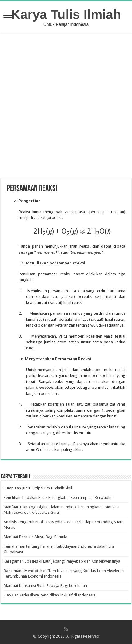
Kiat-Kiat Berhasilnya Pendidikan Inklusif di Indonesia (50, 595)
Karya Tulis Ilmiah (66, 14)
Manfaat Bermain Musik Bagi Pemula (35, 537)
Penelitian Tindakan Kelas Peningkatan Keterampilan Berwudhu (58, 497)
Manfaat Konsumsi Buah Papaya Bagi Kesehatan (45, 586)
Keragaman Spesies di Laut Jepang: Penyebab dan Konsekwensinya (62, 561)
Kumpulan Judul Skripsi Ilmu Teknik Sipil (38, 488)
